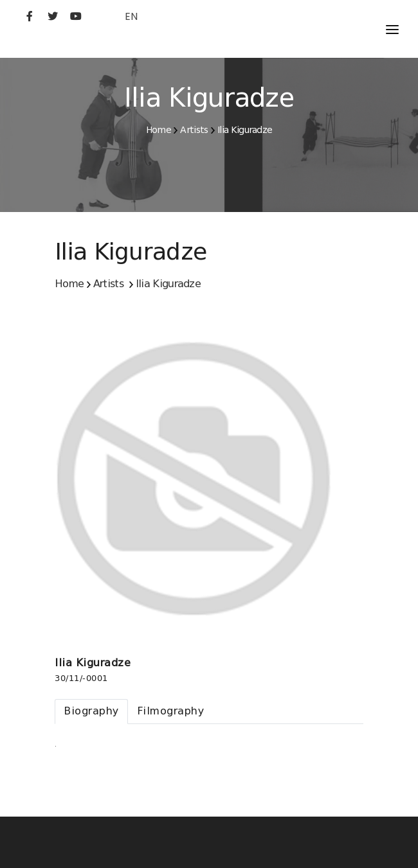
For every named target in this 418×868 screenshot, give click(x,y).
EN (131, 16)
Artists (194, 130)
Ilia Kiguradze (245, 130)
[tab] (91, 712)
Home (159, 130)
